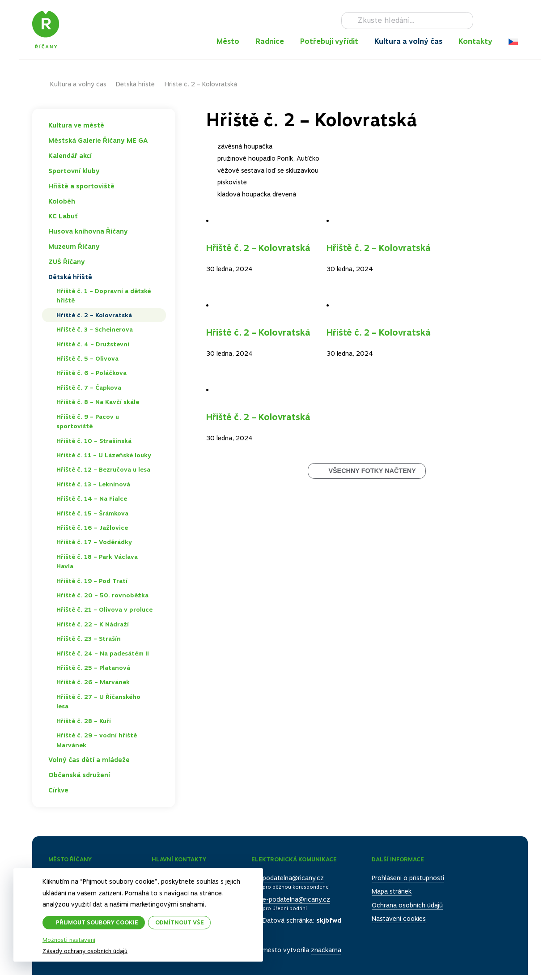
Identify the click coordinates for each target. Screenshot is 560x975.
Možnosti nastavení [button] (69, 940)
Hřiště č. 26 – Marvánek (93, 682)
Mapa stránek (392, 891)
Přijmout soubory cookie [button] (97, 922)
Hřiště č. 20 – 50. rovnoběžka (102, 595)
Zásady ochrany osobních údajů (85, 951)
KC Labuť (63, 216)
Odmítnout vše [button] (180, 922)
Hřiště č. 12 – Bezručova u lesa (103, 469)
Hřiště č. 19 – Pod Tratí (92, 581)
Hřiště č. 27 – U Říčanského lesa (98, 702)
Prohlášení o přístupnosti (408, 878)
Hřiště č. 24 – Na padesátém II (103, 653)
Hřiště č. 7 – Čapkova (89, 387)
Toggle (158, 125)
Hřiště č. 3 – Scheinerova (95, 329)
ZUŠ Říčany (67, 262)
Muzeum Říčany (74, 247)
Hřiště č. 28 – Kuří (84, 721)
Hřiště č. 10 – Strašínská (94, 441)
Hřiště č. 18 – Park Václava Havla (97, 562)
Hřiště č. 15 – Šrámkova (92, 513)
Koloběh (62, 201)
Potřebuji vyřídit (329, 41)
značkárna (326, 950)
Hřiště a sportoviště (81, 186)
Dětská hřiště (135, 84)
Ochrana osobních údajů (407, 905)
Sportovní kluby (74, 171)
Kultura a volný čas (408, 41)
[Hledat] (407, 21)
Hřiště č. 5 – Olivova (87, 358)
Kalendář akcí (70, 156)
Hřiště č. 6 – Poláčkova (91, 373)
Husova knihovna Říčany (88, 231)
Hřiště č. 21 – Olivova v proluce (104, 609)
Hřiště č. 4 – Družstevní (93, 344)
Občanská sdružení (79, 775)
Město (228, 41)
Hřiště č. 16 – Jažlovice (92, 528)
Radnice (270, 41)
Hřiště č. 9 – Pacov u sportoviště (88, 422)
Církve (58, 790)
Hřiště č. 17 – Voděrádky (94, 542)
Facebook (484, 21)
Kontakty (475, 41)
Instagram (497, 21)
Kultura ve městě (76, 125)
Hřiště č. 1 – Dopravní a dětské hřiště (104, 296)
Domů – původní (41, 84)
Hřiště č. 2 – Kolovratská (258, 248)
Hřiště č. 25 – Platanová (93, 668)
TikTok (510, 21)
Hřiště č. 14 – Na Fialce (92, 498)
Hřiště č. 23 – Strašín (89, 639)
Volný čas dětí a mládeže (89, 760)
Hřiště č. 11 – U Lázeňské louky (104, 455)
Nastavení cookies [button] (399, 919)
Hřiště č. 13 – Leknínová (93, 484)
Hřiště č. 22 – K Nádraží (93, 624)
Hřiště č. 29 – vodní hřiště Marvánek (97, 740)
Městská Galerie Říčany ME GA (98, 141)
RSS (523, 21)
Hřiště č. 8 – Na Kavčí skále (98, 402)
